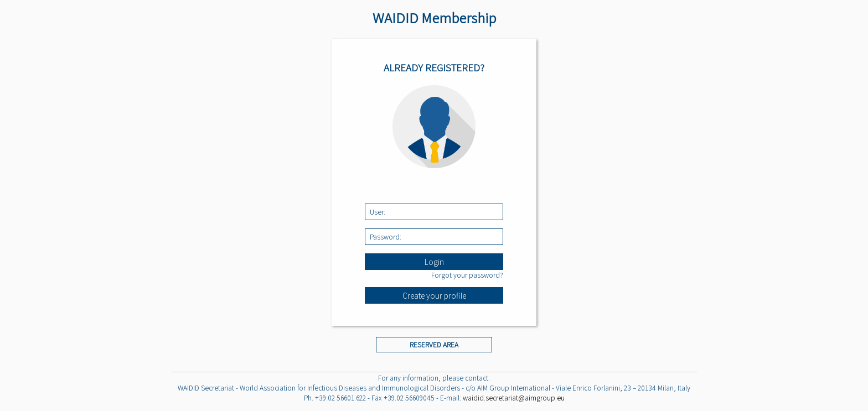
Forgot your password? (467, 275)
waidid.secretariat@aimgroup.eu (514, 398)
